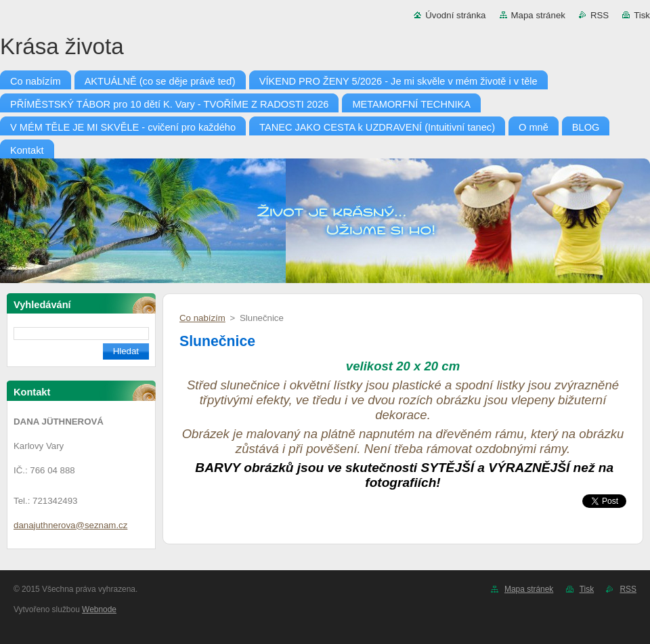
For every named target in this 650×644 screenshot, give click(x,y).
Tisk (642, 15)
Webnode (99, 609)
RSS (600, 15)
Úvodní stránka (455, 15)
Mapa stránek (538, 15)
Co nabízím (202, 318)
